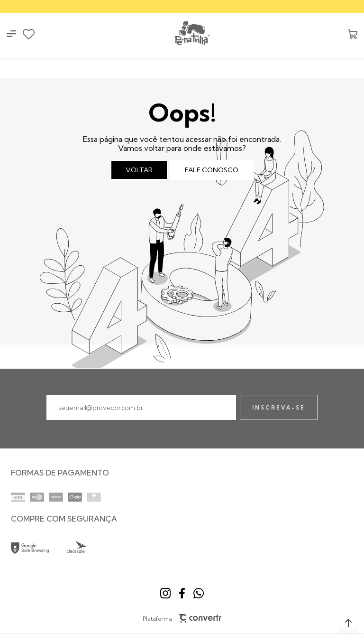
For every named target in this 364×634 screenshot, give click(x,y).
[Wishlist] (29, 34)
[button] (348, 623)
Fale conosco (212, 170)
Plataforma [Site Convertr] (182, 618)
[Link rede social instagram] (165, 593)
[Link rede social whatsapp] (199, 593)
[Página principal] (191, 34)
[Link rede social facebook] (182, 593)
